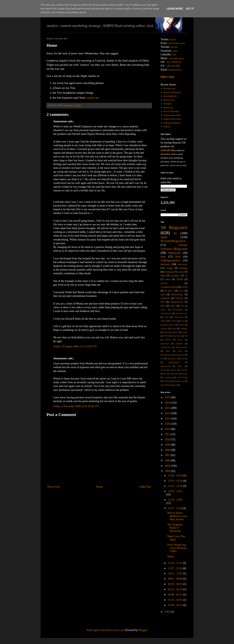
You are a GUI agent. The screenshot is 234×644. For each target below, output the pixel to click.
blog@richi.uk (175, 70)
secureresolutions (171, 374)
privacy (164, 283)
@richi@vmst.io (177, 58)
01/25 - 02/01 (176, 600)
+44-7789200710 (174, 62)
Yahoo (163, 321)
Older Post (145, 487)
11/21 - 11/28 (175, 508)
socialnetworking (169, 287)
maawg (184, 359)
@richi (173, 40)
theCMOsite (166, 385)
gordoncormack (167, 325)
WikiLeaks (179, 317)
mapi (174, 328)
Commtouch (166, 313)
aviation (173, 321)
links (163, 257)
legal (163, 276)
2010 (168, 439)
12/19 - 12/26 (176, 481)
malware (165, 264)
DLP (166, 336)
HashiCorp (168, 108)
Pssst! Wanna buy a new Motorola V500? (177, 548)
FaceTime (176, 336)
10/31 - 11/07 (175, 574)
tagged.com (179, 381)
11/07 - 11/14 (175, 568)
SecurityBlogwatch (173, 241)
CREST (167, 127)
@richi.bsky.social (177, 43)
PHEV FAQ (167, 77)
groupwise (180, 355)
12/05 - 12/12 (175, 491)
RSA (178, 257)
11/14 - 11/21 (175, 563)
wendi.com (92, 98)
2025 (168, 397)
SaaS (167, 317)
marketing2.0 (174, 362)
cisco (181, 291)
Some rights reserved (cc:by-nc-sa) (105, 630)
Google (170, 268)
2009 (168, 445)
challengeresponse (170, 260)
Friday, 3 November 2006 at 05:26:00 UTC (76, 406)
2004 (168, 471)
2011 (168, 434)
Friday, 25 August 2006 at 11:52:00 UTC (75, 346)
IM (186, 336)
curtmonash (166, 347)
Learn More (175, 9)
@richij (174, 47)
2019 (168, 429)
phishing (183, 268)
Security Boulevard (172, 92)
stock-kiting (182, 377)
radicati (173, 370)
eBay (168, 351)
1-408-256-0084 (173, 66)
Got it (190, 9)
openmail (165, 298)
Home (100, 487)
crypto (181, 272)
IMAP (168, 340)
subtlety (167, 381)
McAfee (179, 298)
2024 (168, 403)
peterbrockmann (171, 332)
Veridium (168, 104)
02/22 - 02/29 (176, 589)
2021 (168, 419)
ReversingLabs (170, 96)
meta (163, 294)
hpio (163, 306)
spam (164, 237)
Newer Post (54, 487)
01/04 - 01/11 (175, 605)
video (173, 306)
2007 (168, 455)
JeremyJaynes (181, 313)
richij (175, 51)
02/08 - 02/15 (176, 595)
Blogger (143, 630)
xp (176, 385)
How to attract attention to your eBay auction (177, 516)
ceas (182, 321)
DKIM (180, 279)
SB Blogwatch (174, 227)
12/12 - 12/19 (176, 486)
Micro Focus (169, 100)
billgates (179, 344)
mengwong (165, 366)
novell (163, 370)
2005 (168, 466)
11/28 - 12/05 (175, 500)
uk (186, 276)
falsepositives (177, 302)
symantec (175, 276)
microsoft (183, 264)
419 (182, 306)
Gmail (184, 287)
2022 (168, 413)
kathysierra (172, 359)
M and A (169, 291)
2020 (168, 424)
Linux (180, 340)
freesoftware (166, 355)
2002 (168, 612)
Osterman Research (172, 123)
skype (185, 374)
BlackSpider (178, 310)
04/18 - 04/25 (176, 584)
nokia (168, 279)
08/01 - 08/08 (176, 579)
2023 (168, 408)
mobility (184, 328)
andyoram (165, 344)
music (180, 366)
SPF (163, 302)
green (181, 325)
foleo (180, 351)
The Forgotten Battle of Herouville (175, 528)
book (171, 111)
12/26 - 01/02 (176, 476)
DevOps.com (169, 88)
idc (162, 359)
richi (174, 55)
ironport (164, 328)
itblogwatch (175, 253)
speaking (168, 377)
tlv (175, 233)
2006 (168, 460)
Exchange (169, 272)
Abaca (163, 310)
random (184, 370)
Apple (185, 332)
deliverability (182, 347)
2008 (168, 450)
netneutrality (177, 294)
